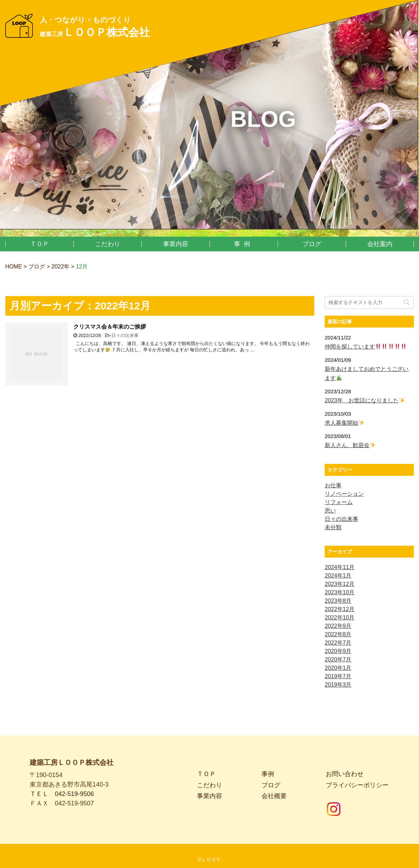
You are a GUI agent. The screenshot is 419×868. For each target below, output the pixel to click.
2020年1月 (338, 668)
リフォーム (339, 502)
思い (330, 511)
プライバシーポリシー (357, 777)
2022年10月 (340, 618)
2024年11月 (340, 567)
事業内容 (176, 244)
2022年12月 (340, 609)
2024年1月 (338, 576)
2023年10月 (340, 592)
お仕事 (333, 485)
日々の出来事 (125, 335)
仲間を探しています (366, 347)
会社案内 (380, 244)
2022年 (61, 267)
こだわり (108, 244)
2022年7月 (338, 643)
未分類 (333, 527)
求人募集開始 (344, 423)
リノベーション (344, 494)
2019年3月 (338, 685)
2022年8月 (338, 634)
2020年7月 (338, 659)
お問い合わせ (345, 766)
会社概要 (274, 788)
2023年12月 (340, 584)
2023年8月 (338, 601)
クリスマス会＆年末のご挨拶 (110, 327)
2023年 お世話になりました (365, 400)
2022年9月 (338, 626)
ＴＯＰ (39, 244)
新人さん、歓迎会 (350, 445)
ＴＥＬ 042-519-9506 (62, 786)
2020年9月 (338, 651)
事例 (244, 244)
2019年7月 (338, 676)
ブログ (312, 244)
